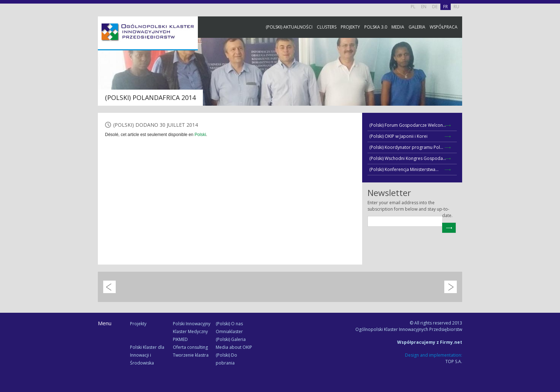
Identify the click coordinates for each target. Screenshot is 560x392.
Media (398, 27)
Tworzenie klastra (191, 355)
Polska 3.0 (376, 27)
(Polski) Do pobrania (226, 359)
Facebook (553, 79)
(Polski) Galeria (231, 339)
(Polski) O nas (229, 324)
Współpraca (444, 27)
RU (456, 7)
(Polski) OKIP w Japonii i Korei (398, 136)
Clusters (327, 27)
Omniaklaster (229, 331)
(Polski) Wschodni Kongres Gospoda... (408, 158)
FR (446, 7)
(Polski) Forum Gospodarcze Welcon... (408, 125)
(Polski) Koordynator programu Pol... (406, 147)
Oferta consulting (190, 347)
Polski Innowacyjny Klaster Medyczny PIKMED (192, 331)
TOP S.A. (454, 361)
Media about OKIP (234, 347)
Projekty (350, 27)
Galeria (417, 27)
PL (413, 7)
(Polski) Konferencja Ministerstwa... (404, 169)
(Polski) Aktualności (289, 27)
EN (424, 7)
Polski (200, 135)
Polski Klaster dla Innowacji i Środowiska (147, 355)
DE (435, 7)
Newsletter (553, 133)
